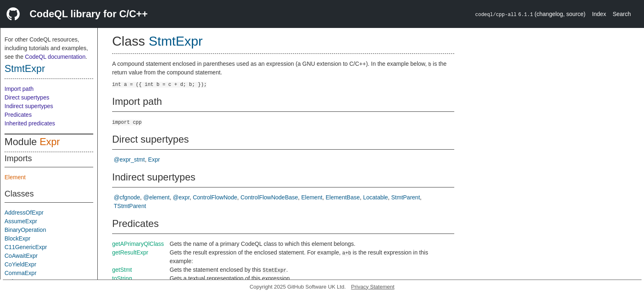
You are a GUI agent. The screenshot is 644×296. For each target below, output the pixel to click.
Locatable (376, 197)
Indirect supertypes (29, 106)
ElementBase (343, 197)
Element (15, 177)
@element (156, 197)
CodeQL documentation (55, 57)
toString (122, 278)
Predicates (18, 115)
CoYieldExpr (20, 264)
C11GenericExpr (26, 247)
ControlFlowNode (215, 197)
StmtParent (406, 197)
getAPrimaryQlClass (138, 244)
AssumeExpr (21, 221)
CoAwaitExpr (21, 256)
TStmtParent (130, 206)
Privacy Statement (373, 287)
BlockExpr (17, 238)
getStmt (122, 270)
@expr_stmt (129, 160)
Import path (19, 89)
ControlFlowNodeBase (269, 197)
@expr (181, 197)
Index (599, 14)
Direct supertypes (27, 97)
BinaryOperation (25, 230)
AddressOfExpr (24, 213)
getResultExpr (130, 252)
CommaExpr (21, 273)
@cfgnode (127, 197)
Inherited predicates (30, 123)
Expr (49, 142)
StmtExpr (25, 68)
